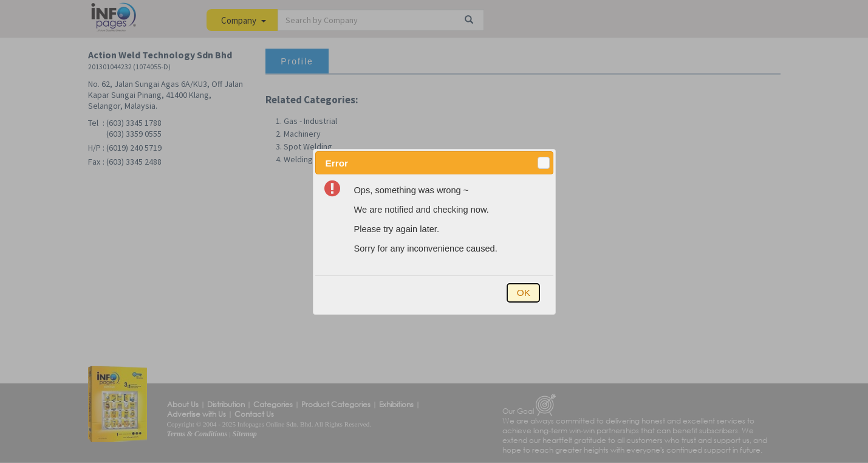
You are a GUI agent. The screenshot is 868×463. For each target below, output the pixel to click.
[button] (544, 163)
